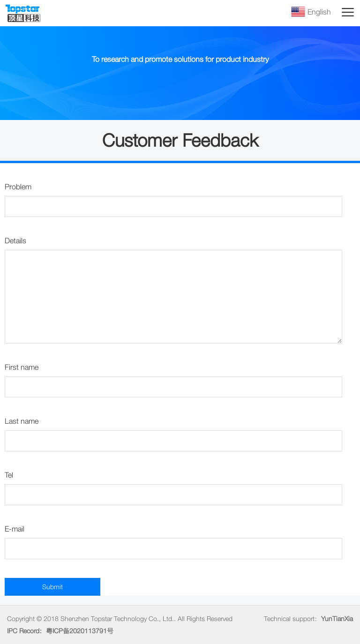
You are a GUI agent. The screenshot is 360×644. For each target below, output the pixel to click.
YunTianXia (337, 619)
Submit (52, 587)
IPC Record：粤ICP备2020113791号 (60, 631)
